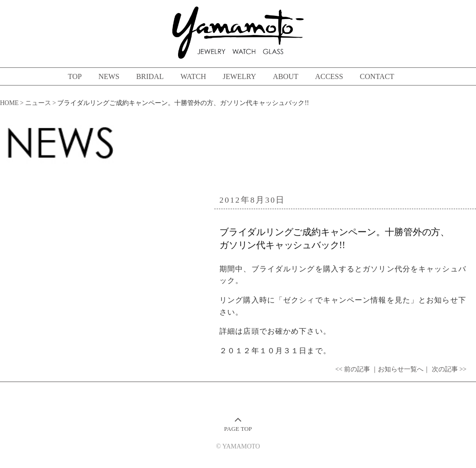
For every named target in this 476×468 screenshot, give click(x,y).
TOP (75, 76)
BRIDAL (150, 76)
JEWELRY (239, 76)
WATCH (193, 76)
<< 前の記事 (353, 369)
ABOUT (286, 76)
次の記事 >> (449, 369)
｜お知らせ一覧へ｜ (401, 369)
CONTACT (377, 76)
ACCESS (329, 76)
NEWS (109, 76)
